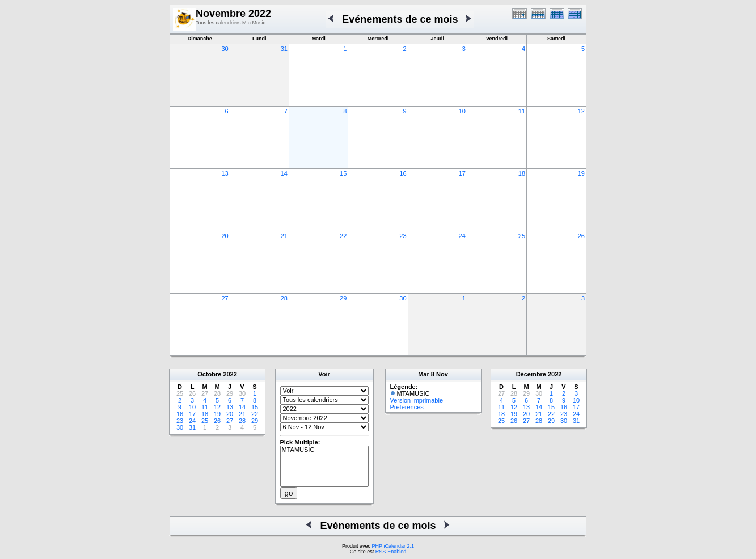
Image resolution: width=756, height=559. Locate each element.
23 (403, 236)
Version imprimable (417, 400)
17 (462, 173)
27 (225, 298)
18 (522, 173)
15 (343, 173)
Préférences (407, 407)
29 (343, 298)
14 (284, 173)
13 (225, 173)
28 (284, 298)
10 (462, 111)
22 (343, 236)
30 (225, 49)
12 (581, 111)
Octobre (209, 374)
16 (403, 173)
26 (581, 236)
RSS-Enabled (391, 552)
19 (581, 173)
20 (225, 236)
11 (522, 111)
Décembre (531, 374)
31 (284, 49)
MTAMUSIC (324, 450)
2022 (230, 374)
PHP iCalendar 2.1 (393, 546)
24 (462, 236)
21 (284, 236)
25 (522, 236)
